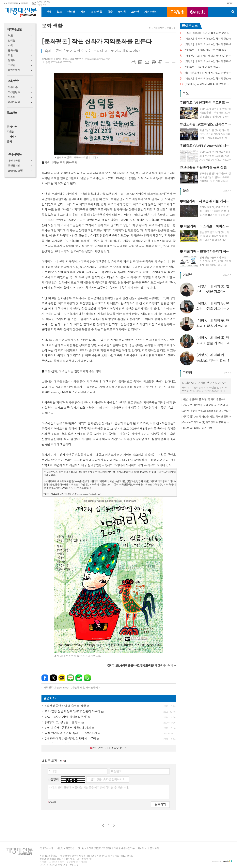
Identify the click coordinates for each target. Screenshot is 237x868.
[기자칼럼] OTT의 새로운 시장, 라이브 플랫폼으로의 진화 (206, 416)
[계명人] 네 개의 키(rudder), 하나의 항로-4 (208, 79)
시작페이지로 (12, 3)
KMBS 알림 (14, 102)
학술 (110, 12)
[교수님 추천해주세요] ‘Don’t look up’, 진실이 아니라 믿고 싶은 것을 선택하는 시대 (206, 411)
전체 (49, 12)
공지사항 (12, 127)
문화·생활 (96, 12)
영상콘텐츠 (14, 92)
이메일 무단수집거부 (124, 848)
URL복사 (134, 62)
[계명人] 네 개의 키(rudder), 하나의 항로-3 (208, 61)
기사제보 (12, 137)
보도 (59, 12)
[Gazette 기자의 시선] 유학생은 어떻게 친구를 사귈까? (206, 422)
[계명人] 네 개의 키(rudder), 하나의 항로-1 (208, 39)
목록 (140, 62)
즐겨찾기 (25, 3)
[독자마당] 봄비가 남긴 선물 (197, 428)
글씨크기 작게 (174, 62)
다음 (114, 825)
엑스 (53, 678)
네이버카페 (79, 678)
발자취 (122, 12)
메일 (147, 62)
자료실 (11, 132)
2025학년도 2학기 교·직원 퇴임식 (203, 67)
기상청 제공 (41, 5)
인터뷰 (71, 12)
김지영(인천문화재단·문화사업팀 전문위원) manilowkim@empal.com (76, 59)
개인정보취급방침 (66, 848)
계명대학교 (14, 161)
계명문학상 (151, 12)
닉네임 (53, 771)
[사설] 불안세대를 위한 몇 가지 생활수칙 (204, 399)
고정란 (135, 12)
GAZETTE (198, 12)
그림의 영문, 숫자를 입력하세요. (107, 779)
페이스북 (45, 678)
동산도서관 (14, 166)
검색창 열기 (233, 12)
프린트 (154, 62)
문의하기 (154, 848)
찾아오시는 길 (47, 848)
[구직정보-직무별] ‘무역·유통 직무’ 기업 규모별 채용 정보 (206, 405)
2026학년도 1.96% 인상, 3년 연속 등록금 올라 (208, 50)
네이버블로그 (70, 678)
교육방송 (177, 12)
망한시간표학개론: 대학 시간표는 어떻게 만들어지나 (208, 73)
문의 (9, 142)
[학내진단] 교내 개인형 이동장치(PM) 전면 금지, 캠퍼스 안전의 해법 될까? (208, 56)
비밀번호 (116, 771)
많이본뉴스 (190, 26)
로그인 (230, 3)
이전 (103, 825)
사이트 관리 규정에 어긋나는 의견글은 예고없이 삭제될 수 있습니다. (89, 787)
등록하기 (160, 804)
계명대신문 (14, 29)
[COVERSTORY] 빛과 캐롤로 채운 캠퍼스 (207, 33)
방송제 (12, 97)
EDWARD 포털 (15, 171)
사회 (83, 12)
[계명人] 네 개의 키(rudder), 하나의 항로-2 (208, 44)
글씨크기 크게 (167, 62)
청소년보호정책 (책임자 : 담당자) (94, 848)
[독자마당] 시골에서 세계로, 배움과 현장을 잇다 (208, 84)
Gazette (12, 113)
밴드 (87, 678)
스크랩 (160, 62)
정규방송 (13, 87)
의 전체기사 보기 (140, 665)
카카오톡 (62, 678)
